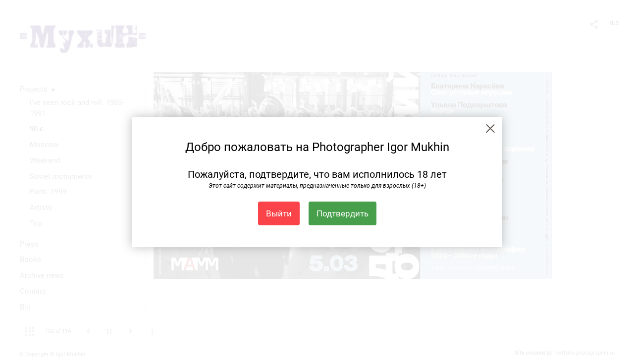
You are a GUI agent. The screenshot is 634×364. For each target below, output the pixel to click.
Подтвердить (343, 213)
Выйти (279, 213)
